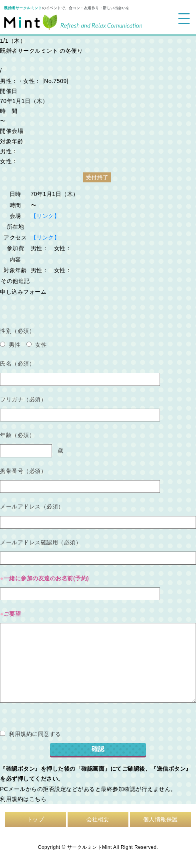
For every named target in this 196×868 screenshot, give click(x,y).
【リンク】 (45, 216)
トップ (36, 819)
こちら (38, 799)
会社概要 (98, 819)
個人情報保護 (161, 819)
